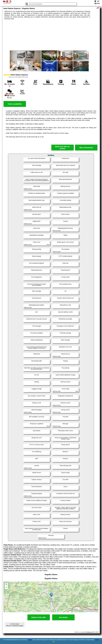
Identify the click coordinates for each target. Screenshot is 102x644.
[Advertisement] (51, 35)
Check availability (15, 104)
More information (86, 148)
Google (30, 640)
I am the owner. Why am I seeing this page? (15, 625)
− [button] (6, 587)
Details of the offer (39, 617)
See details (63, 617)
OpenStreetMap (94, 611)
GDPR (97, 640)
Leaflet (86, 611)
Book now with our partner (63, 148)
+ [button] (6, 584)
